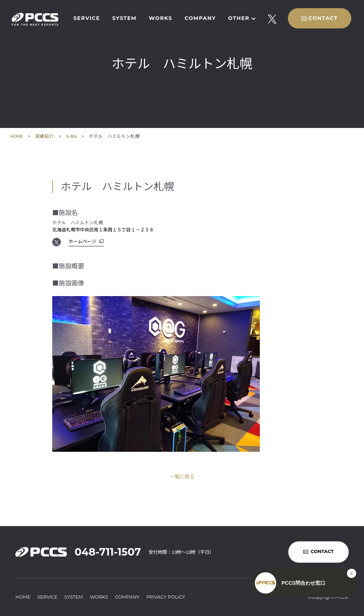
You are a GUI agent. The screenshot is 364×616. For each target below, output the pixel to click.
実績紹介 (44, 136)
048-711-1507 (108, 552)
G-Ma (71, 136)
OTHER (239, 18)
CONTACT (323, 18)
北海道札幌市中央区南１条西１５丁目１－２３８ (103, 229)
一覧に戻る (182, 476)
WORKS (161, 18)
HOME (17, 136)
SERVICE (87, 18)
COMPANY (200, 18)
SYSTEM (124, 18)
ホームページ (82, 241)
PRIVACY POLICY (166, 597)
